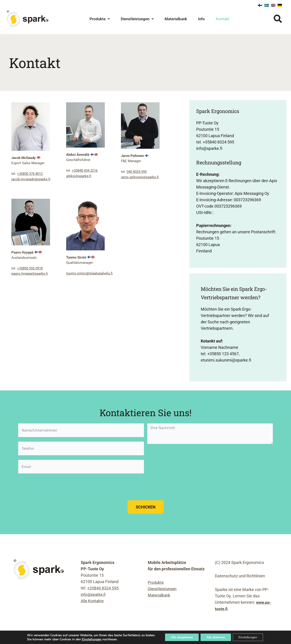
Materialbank (176, 19)
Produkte (100, 19)
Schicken (146, 507)
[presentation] (53, 487)
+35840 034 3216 (85, 171)
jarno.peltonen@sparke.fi (140, 177)
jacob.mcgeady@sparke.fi (31, 179)
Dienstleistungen (137, 19)
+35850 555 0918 (30, 268)
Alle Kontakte (93, 601)
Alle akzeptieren (179, 637)
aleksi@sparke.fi (79, 176)
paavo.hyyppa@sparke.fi (30, 273)
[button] (100, 19)
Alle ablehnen (216, 637)
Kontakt (223, 19)
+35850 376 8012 (30, 174)
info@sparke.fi (94, 594)
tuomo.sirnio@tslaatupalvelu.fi (89, 273)
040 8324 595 (137, 172)
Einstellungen (87, 639)
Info (201, 19)
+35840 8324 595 (103, 588)
